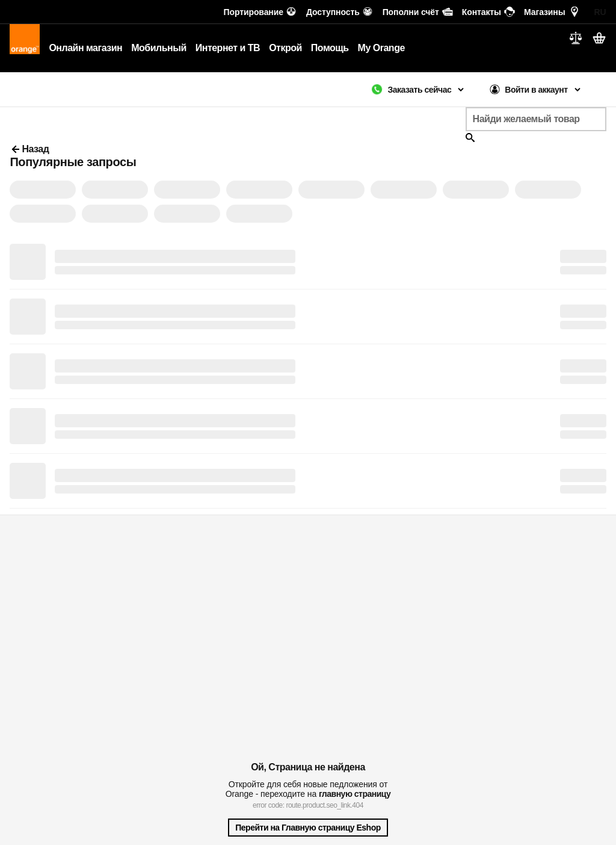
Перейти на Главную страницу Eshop (308, 828)
